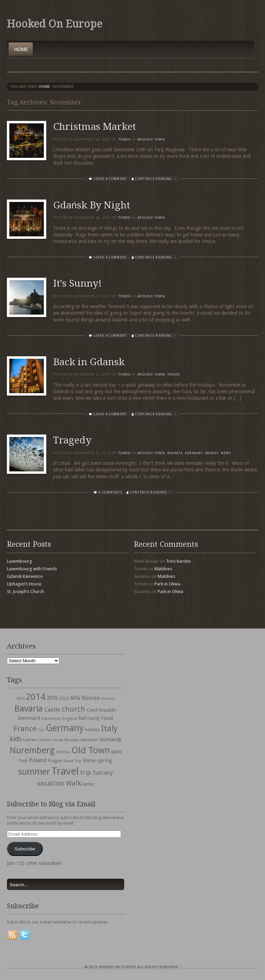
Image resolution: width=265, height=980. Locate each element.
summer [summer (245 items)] (34, 772)
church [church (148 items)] (73, 709)
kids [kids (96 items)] (16, 739)
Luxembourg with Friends (32, 569)
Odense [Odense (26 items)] (63, 752)
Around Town (151, 140)
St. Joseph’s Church (26, 591)
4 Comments (110, 492)
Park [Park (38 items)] (23, 761)
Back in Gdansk (89, 362)
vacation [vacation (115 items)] (51, 783)
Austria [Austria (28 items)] (108, 699)
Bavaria (175, 453)
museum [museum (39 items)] (89, 740)
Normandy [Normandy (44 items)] (110, 739)
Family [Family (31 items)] (94, 718)
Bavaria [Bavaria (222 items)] (29, 709)
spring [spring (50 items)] (105, 760)
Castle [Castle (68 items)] (52, 710)
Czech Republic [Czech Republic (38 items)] (101, 710)
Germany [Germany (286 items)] (65, 728)
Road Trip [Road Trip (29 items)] (72, 761)
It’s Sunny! (77, 283)
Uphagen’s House (24, 584)
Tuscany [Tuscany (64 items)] (102, 773)
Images (212, 453)
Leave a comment (110, 179)
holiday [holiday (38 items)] (92, 730)
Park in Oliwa (167, 584)
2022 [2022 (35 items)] (64, 698)
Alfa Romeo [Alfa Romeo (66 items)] (85, 698)
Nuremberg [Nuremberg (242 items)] (32, 750)
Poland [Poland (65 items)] (38, 760)
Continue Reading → (156, 179)
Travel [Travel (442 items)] (65, 771)
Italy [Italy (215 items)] (109, 728)
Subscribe (25, 849)
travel (174, 375)
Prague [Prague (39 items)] (55, 761)
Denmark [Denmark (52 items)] (29, 718)
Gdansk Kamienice (25, 576)
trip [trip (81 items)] (85, 772)
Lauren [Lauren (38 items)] (30, 740)
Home (21, 49)
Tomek (125, 140)
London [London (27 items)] (45, 740)
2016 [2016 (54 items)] (52, 698)
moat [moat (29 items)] (58, 740)
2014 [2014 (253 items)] (36, 697)
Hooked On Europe (55, 24)
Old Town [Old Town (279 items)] (91, 750)
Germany (194, 453)
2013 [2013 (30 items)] (20, 698)
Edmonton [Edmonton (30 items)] (51, 718)
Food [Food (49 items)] (107, 718)
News (226, 453)
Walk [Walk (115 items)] (73, 783)
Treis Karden (178, 561)
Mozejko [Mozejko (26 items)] (72, 740)
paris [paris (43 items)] (116, 752)
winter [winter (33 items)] (88, 784)
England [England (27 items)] (70, 719)
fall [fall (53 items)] (82, 718)
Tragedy (72, 440)
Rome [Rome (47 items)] (89, 760)
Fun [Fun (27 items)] (41, 730)
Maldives (163, 569)
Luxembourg (19, 561)
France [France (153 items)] (25, 728)
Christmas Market (95, 127)
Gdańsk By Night (92, 205)
